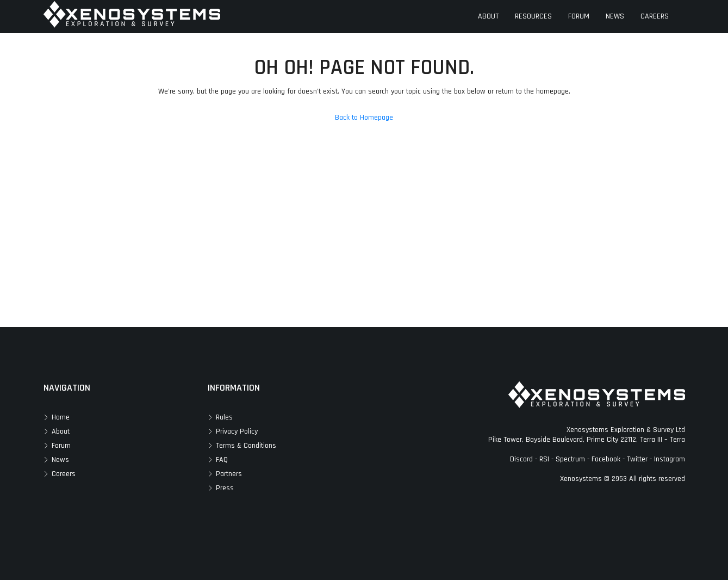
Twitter (637, 459)
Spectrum (570, 459)
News (60, 460)
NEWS (615, 16)
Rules (224, 417)
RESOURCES (533, 16)
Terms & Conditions (246, 446)
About (61, 431)
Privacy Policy (237, 431)
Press (225, 488)
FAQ (222, 460)
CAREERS (655, 16)
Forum (61, 446)
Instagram (670, 459)
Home (61, 417)
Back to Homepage (364, 118)
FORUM (579, 16)
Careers (64, 474)
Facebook (606, 459)
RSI (544, 459)
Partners (229, 474)
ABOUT (488, 16)
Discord (521, 459)
